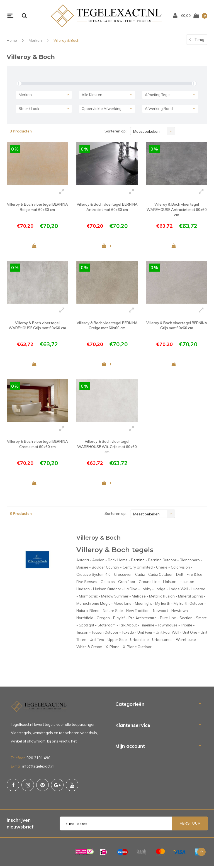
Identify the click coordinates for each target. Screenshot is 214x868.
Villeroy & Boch (66, 40)
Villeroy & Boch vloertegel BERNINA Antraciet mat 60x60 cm (107, 207)
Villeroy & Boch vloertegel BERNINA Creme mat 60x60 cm (37, 445)
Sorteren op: (115, 131)
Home (12, 40)
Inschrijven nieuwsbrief (20, 826)
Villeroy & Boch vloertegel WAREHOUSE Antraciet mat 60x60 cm (177, 209)
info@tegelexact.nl (38, 768)
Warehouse (186, 642)
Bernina (138, 562)
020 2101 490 (38, 760)
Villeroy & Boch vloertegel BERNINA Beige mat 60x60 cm (37, 207)
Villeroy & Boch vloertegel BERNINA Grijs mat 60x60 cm (177, 326)
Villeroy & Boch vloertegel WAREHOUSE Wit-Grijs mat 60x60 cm (107, 448)
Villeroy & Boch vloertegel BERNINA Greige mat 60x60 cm (107, 326)
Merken (35, 40)
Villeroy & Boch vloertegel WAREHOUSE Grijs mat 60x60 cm (37, 326)
